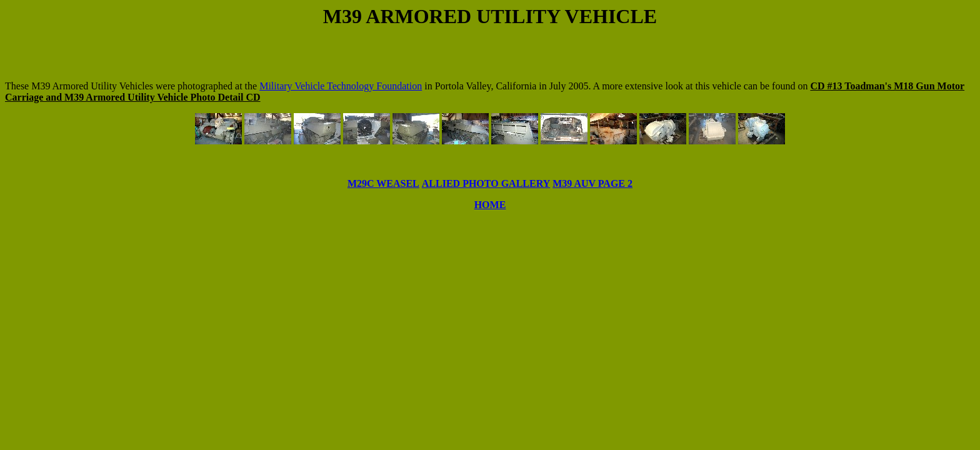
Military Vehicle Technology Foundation (341, 86)
